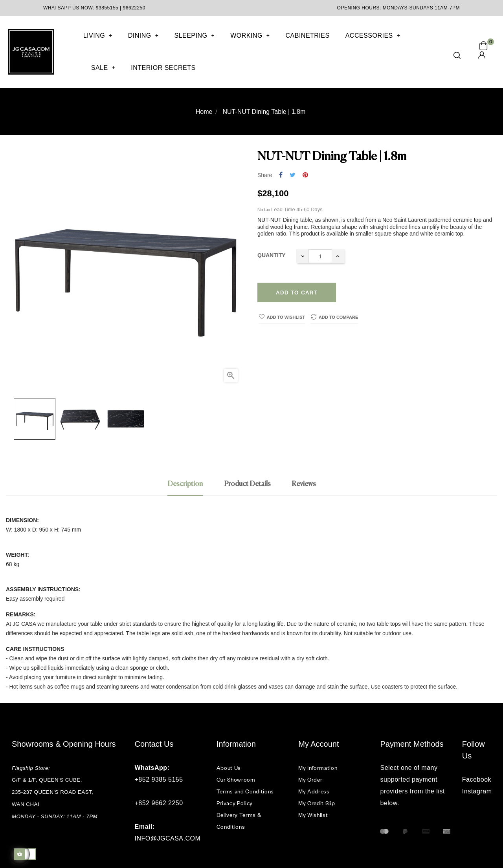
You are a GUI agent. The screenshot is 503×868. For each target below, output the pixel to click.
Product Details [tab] (247, 484)
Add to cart (297, 292)
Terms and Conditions (245, 791)
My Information (318, 768)
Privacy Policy (235, 803)
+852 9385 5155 (159, 779)
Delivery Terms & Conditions (239, 821)
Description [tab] (185, 484)
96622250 (134, 8)
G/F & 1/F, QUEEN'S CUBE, (48, 780)
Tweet (293, 175)
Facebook (477, 779)
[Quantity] (320, 256)
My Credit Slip (317, 803)
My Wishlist (313, 815)
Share (281, 175)
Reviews (304, 484)
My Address (314, 791)
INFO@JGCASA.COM (168, 838)
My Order (310, 779)
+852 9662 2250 (159, 803)
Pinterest (305, 175)
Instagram (477, 791)
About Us (229, 768)
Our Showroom (236, 779)
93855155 (107, 8)
